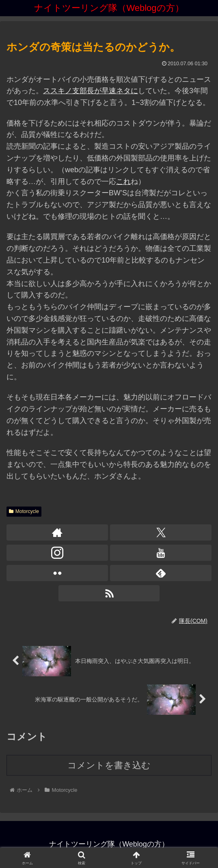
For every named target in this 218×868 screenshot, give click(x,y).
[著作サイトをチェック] (57, 532)
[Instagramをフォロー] (57, 553)
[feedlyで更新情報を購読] (161, 573)
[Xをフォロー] (161, 532)
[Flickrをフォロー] (57, 573)
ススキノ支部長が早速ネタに (91, 91)
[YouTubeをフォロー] (161, 553)
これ (123, 182)
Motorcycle (24, 511)
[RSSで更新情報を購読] (109, 593)
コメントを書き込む (109, 765)
